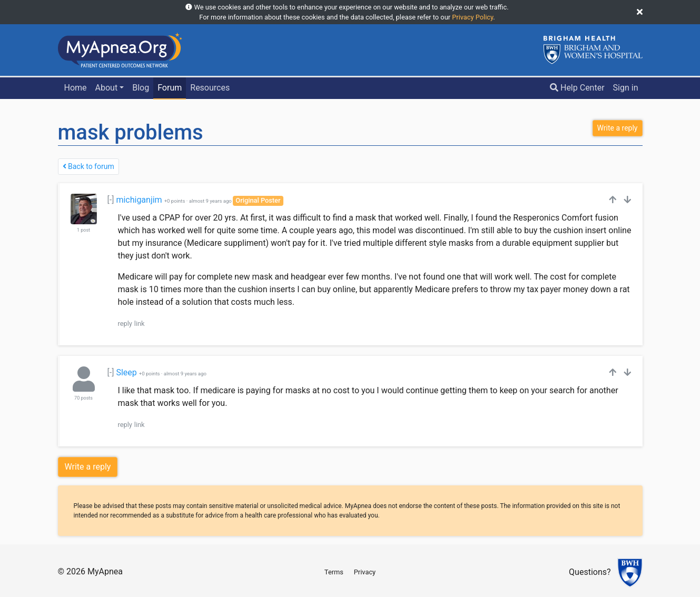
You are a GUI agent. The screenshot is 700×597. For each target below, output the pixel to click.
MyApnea (105, 571)
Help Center (577, 88)
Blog (141, 88)
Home (75, 88)
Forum (170, 88)
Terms (334, 572)
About (107, 88)
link (140, 324)
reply (125, 324)
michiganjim (139, 200)
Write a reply (88, 467)
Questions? (590, 573)
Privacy (365, 572)
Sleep (126, 372)
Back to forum (88, 166)
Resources (210, 88)
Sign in (626, 88)
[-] (111, 200)
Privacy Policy (472, 17)
